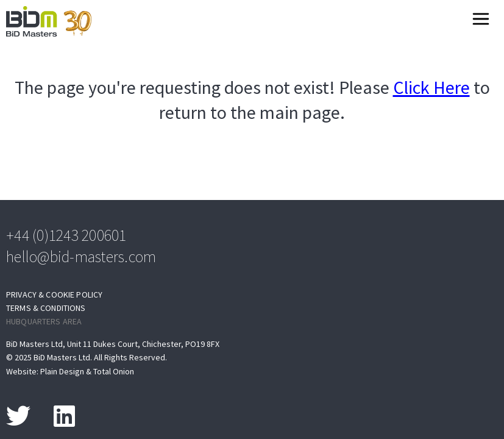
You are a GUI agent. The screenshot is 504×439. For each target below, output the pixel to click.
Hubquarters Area (44, 322)
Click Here (431, 87)
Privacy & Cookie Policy (54, 295)
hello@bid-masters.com (81, 256)
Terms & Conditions (46, 308)
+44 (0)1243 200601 (66, 235)
